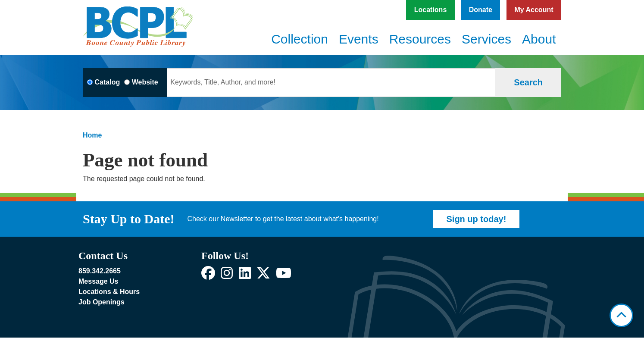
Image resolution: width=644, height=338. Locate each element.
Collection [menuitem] (300, 39)
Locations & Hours (109, 292)
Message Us (98, 281)
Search (528, 82)
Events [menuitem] (359, 39)
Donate (481, 10)
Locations (431, 10)
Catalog (108, 82)
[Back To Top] (621, 315)
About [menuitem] (539, 39)
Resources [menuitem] (420, 39)
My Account (534, 10)
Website (145, 82)
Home (92, 135)
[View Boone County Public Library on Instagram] (227, 276)
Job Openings (102, 302)
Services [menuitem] (486, 39)
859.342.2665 (100, 271)
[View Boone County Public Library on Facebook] (208, 276)
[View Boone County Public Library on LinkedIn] (245, 276)
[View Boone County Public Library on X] (263, 276)
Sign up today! (476, 219)
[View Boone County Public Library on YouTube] (284, 276)
